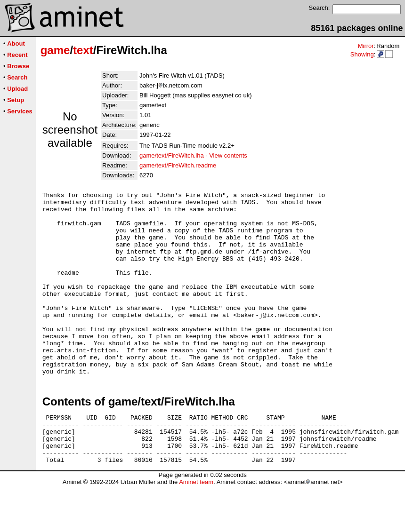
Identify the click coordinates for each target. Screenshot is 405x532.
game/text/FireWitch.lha (172, 155)
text (83, 50)
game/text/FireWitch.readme (178, 165)
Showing (362, 54)
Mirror (366, 46)
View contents (228, 155)
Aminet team (196, 528)
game (55, 50)
